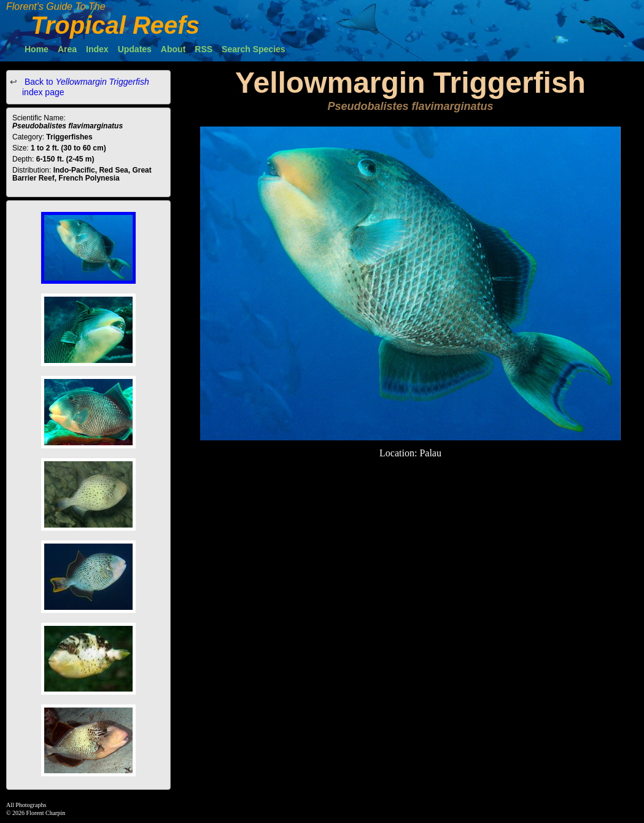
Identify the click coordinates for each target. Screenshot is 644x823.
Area (67, 49)
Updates (135, 49)
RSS (204, 49)
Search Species (254, 49)
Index (97, 49)
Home (37, 49)
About (173, 49)
